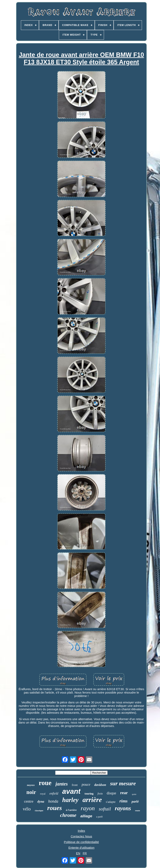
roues (55, 808)
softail (105, 809)
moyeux (31, 785)
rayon (88, 808)
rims (123, 801)
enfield (54, 793)
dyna (41, 802)
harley (70, 800)
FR (85, 853)
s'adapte (111, 802)
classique (39, 810)
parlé (135, 802)
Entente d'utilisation (82, 848)
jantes (62, 784)
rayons (123, 808)
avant (71, 791)
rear (124, 793)
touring (89, 794)
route (138, 810)
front (75, 785)
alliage (86, 816)
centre (29, 801)
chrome (68, 815)
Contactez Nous (81, 836)
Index (81, 831)
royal (43, 794)
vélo (27, 809)
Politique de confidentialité (81, 842)
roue (45, 783)
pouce (86, 784)
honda (53, 801)
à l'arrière (71, 810)
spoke (134, 794)
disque (112, 793)
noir (31, 792)
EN (78, 853)
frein (100, 794)
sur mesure (123, 783)
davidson (100, 785)
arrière (92, 800)
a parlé (99, 817)
